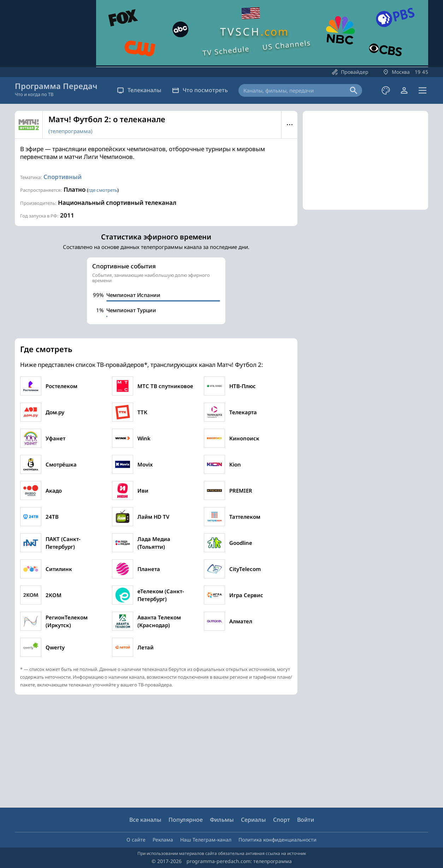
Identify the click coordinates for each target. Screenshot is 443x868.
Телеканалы (139, 90)
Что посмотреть (200, 90)
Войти (306, 820)
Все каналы (145, 820)
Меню (290, 125)
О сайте (136, 840)
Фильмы (222, 820)
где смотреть (103, 190)
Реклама (163, 840)
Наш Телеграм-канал (206, 840)
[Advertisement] (365, 160)
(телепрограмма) (70, 131)
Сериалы (253, 820)
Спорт (282, 820)
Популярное (186, 820)
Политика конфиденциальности (277, 840)
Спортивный (63, 177)
